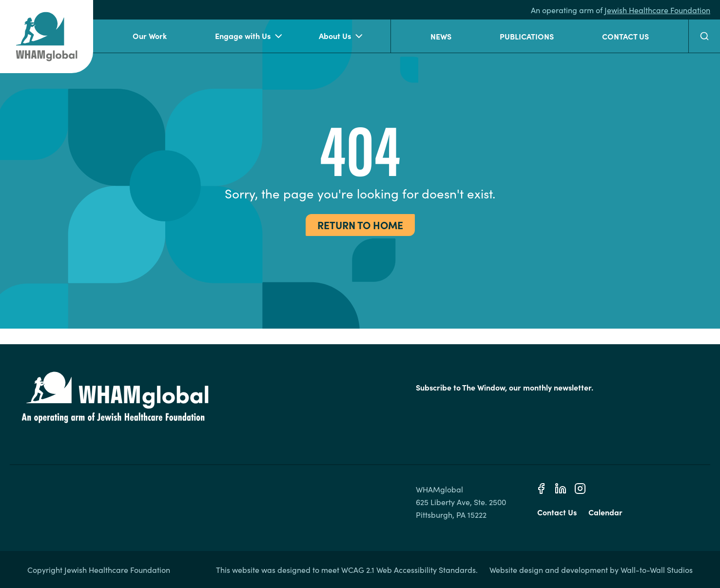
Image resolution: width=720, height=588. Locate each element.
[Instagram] (580, 489)
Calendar (605, 512)
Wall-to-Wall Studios (657, 569)
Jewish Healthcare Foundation (657, 10)
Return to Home (360, 225)
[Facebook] (541, 489)
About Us (341, 36)
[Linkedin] (561, 489)
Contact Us (625, 36)
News (441, 36)
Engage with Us (249, 36)
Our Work (150, 36)
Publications (527, 36)
